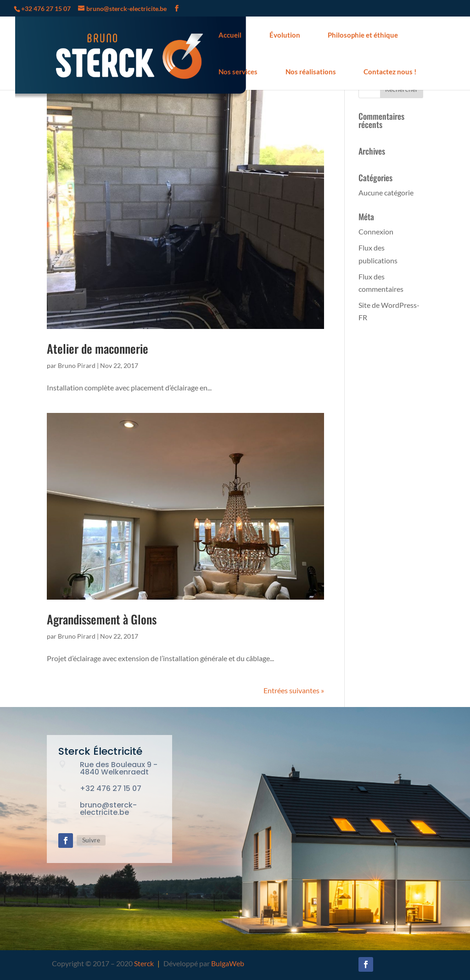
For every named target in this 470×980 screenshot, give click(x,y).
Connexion (376, 231)
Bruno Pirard (77, 365)
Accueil (230, 35)
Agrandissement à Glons (102, 619)
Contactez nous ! (390, 72)
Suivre (91, 840)
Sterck (144, 963)
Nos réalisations (311, 72)
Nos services (238, 72)
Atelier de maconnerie (98, 348)
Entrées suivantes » (294, 690)
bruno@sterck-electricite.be (108, 809)
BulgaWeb (228, 963)
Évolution (285, 35)
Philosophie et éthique (363, 35)
